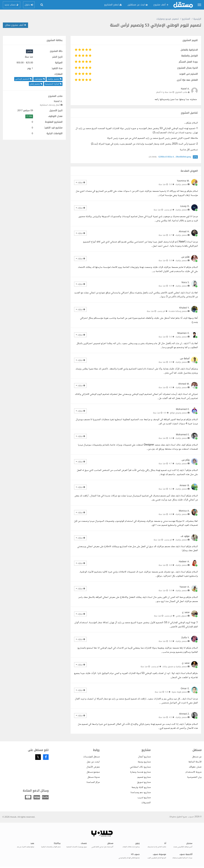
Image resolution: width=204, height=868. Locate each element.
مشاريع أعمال (144, 757)
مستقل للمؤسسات (91, 757)
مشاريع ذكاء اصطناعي (140, 767)
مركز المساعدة (93, 782)
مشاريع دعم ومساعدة (141, 792)
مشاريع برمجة (144, 762)
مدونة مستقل (93, 777)
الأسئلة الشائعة (195, 762)
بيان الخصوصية (194, 777)
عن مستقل (197, 757)
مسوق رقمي (181, 616)
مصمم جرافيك (181, 184)
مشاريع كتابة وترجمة (141, 787)
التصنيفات (146, 803)
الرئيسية (197, 19)
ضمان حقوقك (195, 767)
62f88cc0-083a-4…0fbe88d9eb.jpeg (175, 157)
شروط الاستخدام (194, 772)
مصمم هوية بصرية (179, 692)
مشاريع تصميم (144, 777)
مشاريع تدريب (144, 798)
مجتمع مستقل (93, 772)
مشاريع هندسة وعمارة (140, 772)
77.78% (29, 116)
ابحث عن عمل (93, 762)
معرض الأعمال (93, 767)
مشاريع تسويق (144, 782)
